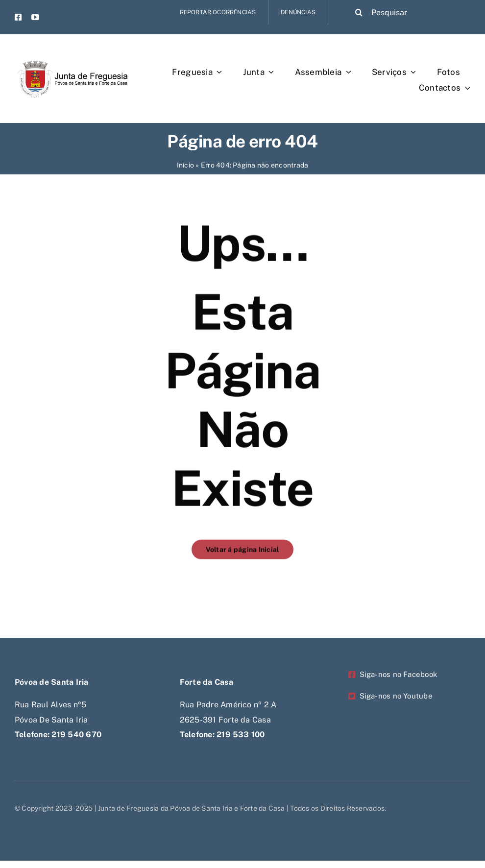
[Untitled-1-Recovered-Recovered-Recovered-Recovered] (71, 53)
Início (185, 165)
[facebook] (18, 17)
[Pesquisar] (397, 12)
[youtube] (35, 17)
